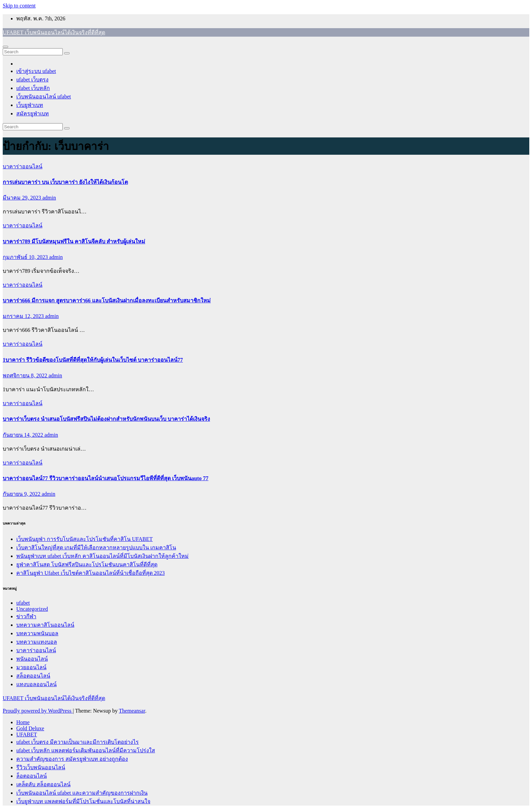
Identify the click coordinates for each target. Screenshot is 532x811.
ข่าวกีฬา (26, 616)
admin (49, 198)
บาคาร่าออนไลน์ (23, 166)
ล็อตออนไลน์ (32, 776)
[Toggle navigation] (5, 47)
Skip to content (19, 6)
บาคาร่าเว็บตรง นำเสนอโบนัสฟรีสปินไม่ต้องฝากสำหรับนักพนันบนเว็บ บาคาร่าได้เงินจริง (106, 419)
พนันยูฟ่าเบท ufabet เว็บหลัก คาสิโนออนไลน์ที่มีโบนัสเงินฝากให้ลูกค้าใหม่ (102, 556)
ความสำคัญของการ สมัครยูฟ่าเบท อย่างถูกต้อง (72, 759)
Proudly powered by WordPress (38, 711)
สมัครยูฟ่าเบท (33, 114)
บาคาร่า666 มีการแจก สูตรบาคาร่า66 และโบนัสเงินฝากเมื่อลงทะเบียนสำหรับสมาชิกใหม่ (107, 300)
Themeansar (132, 711)
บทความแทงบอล (37, 642)
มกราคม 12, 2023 (24, 316)
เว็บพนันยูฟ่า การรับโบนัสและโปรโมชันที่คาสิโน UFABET (84, 539)
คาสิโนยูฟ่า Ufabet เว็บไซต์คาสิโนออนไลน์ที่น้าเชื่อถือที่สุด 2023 (91, 573)
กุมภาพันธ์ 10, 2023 (26, 257)
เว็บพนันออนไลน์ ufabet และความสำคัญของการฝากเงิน (82, 793)
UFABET (27, 734)
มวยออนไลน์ (31, 667)
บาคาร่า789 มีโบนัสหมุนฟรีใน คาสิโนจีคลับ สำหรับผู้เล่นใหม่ (74, 241)
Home (23, 722)
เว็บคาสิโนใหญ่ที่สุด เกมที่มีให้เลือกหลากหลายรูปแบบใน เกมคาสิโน (96, 548)
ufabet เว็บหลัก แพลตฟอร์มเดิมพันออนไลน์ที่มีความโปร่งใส (86, 750)
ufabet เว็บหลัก (33, 88)
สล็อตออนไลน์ (33, 676)
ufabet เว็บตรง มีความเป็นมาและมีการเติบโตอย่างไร (78, 742)
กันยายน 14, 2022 (24, 435)
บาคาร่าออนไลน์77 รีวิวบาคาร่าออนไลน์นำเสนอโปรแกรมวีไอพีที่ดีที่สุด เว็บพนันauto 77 (106, 478)
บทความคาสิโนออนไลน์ (45, 625)
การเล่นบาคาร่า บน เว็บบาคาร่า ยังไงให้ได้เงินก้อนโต (65, 182)
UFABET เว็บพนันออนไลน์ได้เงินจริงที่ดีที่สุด (54, 32)
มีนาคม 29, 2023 (23, 198)
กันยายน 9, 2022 (22, 494)
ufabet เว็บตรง (32, 80)
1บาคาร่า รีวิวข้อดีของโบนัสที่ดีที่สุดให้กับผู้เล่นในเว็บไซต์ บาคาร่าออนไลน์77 (93, 360)
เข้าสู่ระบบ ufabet (36, 71)
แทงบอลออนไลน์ (36, 684)
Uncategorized (32, 609)
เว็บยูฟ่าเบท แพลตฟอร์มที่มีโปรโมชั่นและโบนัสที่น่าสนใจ (83, 801)
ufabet (23, 603)
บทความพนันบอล (37, 633)
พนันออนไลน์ (32, 659)
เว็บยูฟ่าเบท (30, 105)
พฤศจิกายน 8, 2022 (26, 375)
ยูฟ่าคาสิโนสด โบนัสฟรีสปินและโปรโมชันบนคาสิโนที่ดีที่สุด (87, 564)
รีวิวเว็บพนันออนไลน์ (41, 767)
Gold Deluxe (30, 728)
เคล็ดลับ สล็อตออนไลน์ (43, 784)
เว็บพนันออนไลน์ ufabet (44, 97)
